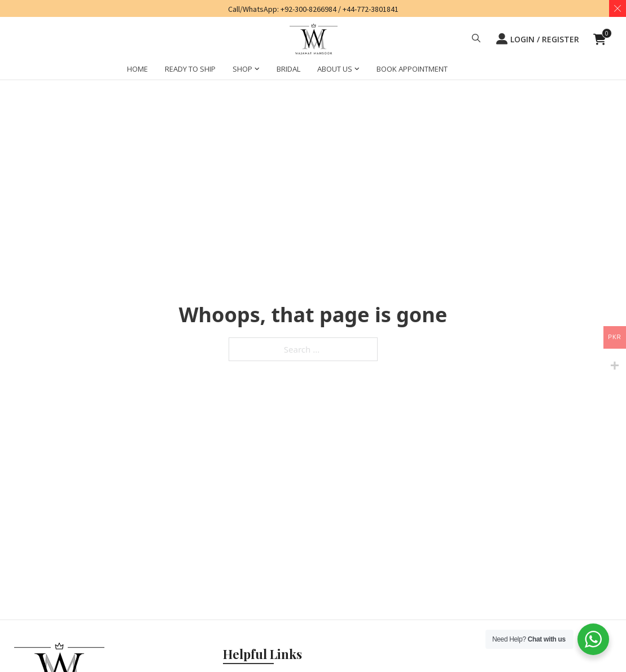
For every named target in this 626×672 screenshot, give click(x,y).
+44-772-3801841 (371, 9)
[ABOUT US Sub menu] (357, 71)
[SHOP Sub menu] (257, 71)
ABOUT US (335, 69)
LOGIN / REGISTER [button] (538, 39)
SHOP (242, 69)
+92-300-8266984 (308, 9)
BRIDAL (288, 69)
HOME (137, 69)
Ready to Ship (190, 69)
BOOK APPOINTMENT (412, 69)
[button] (476, 39)
